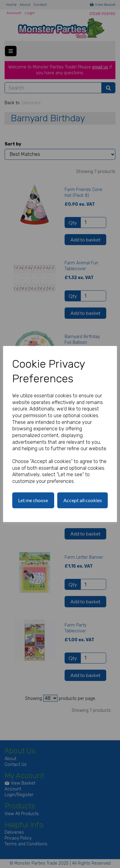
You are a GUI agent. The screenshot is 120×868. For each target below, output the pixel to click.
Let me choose (33, 500)
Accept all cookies (83, 500)
